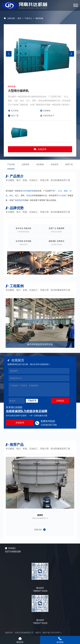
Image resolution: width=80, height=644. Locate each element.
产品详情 (11, 164)
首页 (19, 18)
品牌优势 (26, 164)
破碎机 (31, 191)
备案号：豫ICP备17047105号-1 (48, 633)
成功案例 (40, 164)
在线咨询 (40, 149)
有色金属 (30, 195)
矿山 (60, 191)
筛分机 (23, 191)
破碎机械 (39, 18)
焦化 (11, 195)
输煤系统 (19, 200)
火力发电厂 (63, 195)
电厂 (54, 191)
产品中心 (28, 18)
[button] (71, 54)
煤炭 (66, 191)
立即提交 (60, 401)
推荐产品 (69, 164)
